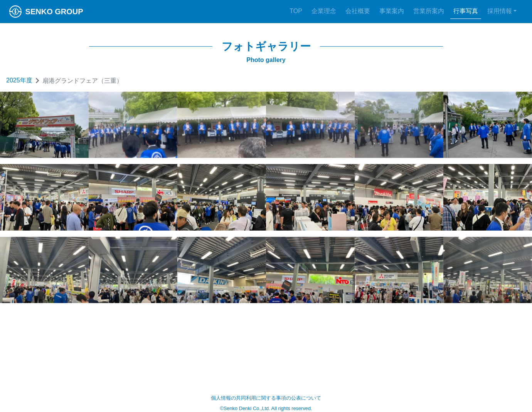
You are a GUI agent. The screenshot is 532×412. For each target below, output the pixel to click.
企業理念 (324, 11)
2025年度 (19, 80)
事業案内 (392, 11)
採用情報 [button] (500, 11)
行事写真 (466, 11)
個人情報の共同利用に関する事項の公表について (266, 398)
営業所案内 (429, 11)
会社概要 (358, 11)
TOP (296, 11)
